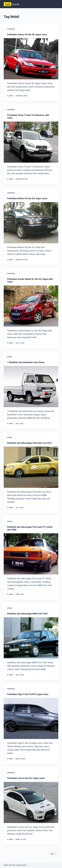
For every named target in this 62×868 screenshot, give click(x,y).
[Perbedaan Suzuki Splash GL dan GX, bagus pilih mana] (31, 306)
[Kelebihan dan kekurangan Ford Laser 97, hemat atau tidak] (31, 554)
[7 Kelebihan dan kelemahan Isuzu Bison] (31, 387)
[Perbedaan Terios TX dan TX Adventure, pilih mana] (31, 142)
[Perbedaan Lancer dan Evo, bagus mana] (31, 802)
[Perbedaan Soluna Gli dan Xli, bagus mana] (31, 59)
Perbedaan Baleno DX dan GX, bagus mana (27, 198)
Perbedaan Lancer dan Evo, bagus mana (26, 778)
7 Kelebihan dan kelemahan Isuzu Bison (26, 362)
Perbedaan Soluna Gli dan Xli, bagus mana (27, 34)
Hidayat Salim (21, 865)
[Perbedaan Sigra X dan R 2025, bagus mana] (31, 718)
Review (10, 357)
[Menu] (57, 4)
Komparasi (11, 29)
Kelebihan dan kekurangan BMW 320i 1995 (27, 614)
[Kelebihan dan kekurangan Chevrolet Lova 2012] (31, 467)
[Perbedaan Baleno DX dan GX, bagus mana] (31, 223)
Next (53, 854)
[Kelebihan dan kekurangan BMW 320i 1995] (31, 638)
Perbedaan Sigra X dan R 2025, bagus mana (28, 694)
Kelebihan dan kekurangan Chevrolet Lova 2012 (30, 443)
